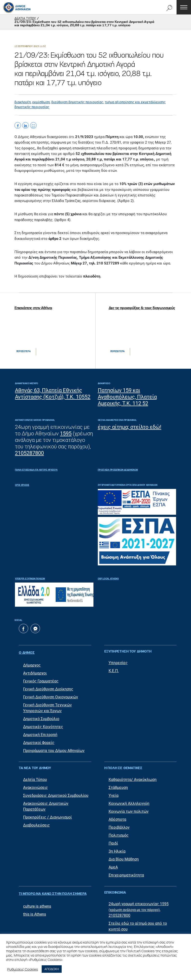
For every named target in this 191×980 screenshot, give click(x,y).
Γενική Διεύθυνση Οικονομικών (51, 695)
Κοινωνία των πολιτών (129, 809)
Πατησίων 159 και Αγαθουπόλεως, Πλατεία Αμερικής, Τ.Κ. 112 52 (127, 397)
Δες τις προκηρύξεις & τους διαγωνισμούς (142, 308)
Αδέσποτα (117, 817)
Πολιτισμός (119, 833)
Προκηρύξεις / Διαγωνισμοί (47, 815)
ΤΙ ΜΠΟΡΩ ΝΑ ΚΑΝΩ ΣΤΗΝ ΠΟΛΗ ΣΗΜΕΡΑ (53, 890)
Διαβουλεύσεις (36, 823)
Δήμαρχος (32, 663)
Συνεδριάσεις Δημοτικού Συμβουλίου (56, 793)
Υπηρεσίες (118, 663)
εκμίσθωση (41, 102)
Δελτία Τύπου (35, 777)
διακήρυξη (23, 102)
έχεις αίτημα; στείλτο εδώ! (130, 427)
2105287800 (29, 453)
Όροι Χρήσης (22, 485)
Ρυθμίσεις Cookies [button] (23, 969)
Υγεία (114, 793)
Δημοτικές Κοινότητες (43, 725)
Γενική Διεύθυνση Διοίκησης (48, 687)
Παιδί (113, 841)
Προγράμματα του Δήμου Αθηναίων (54, 748)
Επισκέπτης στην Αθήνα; (33, 308)
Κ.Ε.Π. (114, 671)
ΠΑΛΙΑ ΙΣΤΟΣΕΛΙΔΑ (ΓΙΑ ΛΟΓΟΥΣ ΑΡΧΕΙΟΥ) (36, 470)
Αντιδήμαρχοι (35, 671)
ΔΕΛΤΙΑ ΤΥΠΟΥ (25, 19)
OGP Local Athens (108, 579)
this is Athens (35, 910)
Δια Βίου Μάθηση (124, 857)
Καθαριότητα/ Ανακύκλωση (133, 777)
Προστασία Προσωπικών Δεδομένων (118, 470)
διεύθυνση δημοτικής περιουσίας (77, 102)
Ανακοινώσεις (36, 785)
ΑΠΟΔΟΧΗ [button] (52, 969)
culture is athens (37, 902)
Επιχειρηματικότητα (126, 873)
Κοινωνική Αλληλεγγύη (129, 801)
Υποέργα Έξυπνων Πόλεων (30, 579)
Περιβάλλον (119, 825)
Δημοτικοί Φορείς (39, 740)
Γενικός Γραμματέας (41, 679)
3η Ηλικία (117, 849)
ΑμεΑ (113, 865)
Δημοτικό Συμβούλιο (41, 717)
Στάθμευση (118, 785)
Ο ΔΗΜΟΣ (27, 652)
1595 (66, 434)
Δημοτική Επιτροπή (40, 733)
